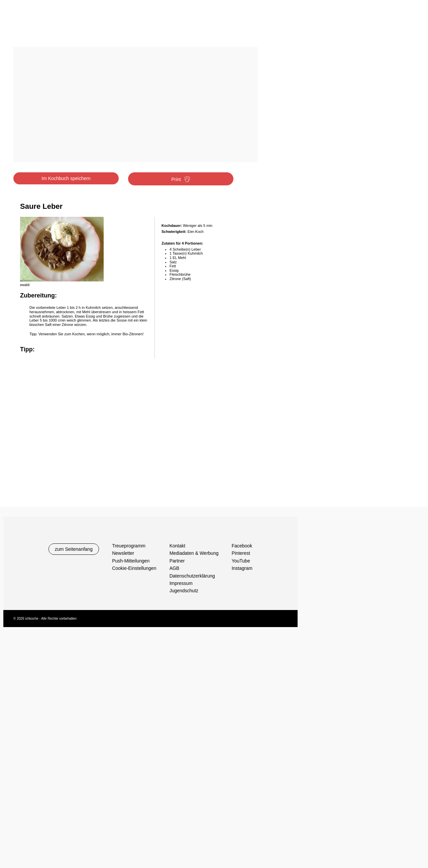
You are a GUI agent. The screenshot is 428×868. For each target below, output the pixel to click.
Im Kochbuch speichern (66, 178)
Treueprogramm (129, 546)
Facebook (242, 546)
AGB (175, 568)
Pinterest (241, 553)
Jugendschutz (184, 591)
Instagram (242, 568)
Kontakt (177, 546)
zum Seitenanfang (74, 549)
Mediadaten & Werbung (194, 553)
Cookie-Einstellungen (134, 568)
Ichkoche (54, 26)
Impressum (181, 583)
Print (181, 180)
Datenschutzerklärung (192, 576)
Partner (177, 561)
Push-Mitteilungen (131, 561)
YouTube (241, 561)
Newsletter (123, 553)
